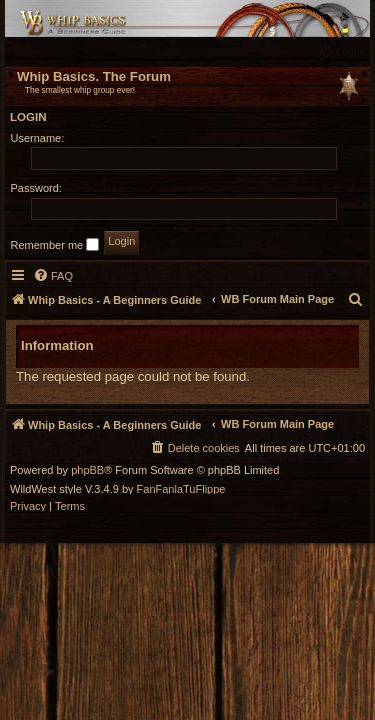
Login (28, 117)
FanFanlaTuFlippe (181, 489)
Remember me (55, 244)
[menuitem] (343, 51)
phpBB (87, 470)
